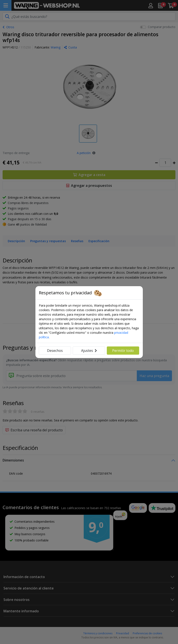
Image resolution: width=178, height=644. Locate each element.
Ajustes (89, 351)
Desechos (55, 351)
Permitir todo (123, 351)
